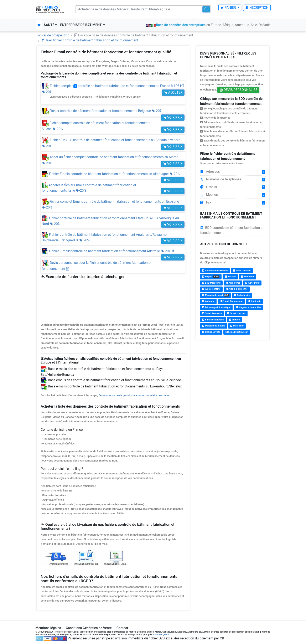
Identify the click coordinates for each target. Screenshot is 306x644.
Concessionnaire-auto (215, 271)
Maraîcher (237, 326)
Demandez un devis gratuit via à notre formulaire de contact (134, 395)
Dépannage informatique (216, 307)
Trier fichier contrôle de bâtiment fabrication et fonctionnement (90, 40)
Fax (233, 202)
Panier (229, 8)
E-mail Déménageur (231, 301)
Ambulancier (242, 295)
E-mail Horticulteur (237, 332)
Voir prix (173, 117)
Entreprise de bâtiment (81, 25)
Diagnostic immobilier (248, 307)
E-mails (233, 187)
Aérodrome (233, 283)
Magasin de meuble (214, 326)
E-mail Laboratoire (213, 320)
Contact (122, 628)
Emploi (211, 277)
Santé (49, 25)
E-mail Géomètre (212, 313)
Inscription (257, 8)
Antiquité (208, 301)
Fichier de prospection (53, 35)
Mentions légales (48, 628)
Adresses (233, 172)
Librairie (235, 320)
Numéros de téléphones (233, 179)
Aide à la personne (237, 289)
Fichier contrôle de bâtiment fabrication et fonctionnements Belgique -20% (102, 111)
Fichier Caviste (211, 332)
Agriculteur (252, 283)
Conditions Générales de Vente (89, 628)
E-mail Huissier (236, 313)
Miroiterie (247, 277)
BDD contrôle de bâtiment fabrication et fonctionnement (232, 230)
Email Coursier (242, 271)
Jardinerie (254, 301)
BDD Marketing (211, 283)
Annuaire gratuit (161, 635)
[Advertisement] (233, 373)
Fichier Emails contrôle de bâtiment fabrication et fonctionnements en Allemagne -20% (111, 174)
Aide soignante (211, 289)
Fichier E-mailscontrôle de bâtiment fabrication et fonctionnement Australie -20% (108, 251)
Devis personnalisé (238, 90)
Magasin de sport (216, 295)
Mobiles (233, 195)
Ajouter (173, 92)
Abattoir (230, 277)
